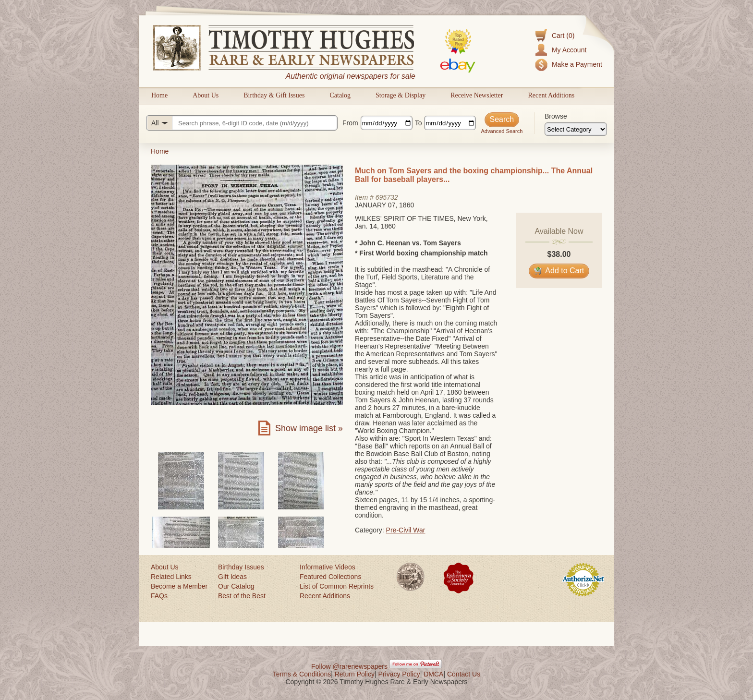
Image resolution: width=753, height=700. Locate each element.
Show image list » (309, 428)
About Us (206, 95)
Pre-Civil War (406, 530)
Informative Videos (328, 567)
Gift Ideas (232, 577)
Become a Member (179, 586)
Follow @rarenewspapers (349, 666)
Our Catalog (236, 586)
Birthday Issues (241, 567)
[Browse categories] (576, 129)
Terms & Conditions (302, 674)
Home (159, 95)
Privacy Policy (399, 674)
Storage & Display (401, 95)
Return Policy (355, 674)
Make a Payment (577, 64)
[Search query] (242, 123)
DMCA (433, 674)
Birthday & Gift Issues (274, 95)
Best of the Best (242, 596)
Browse (556, 116)
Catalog (340, 95)
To (419, 123)
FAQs (159, 596)
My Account (569, 50)
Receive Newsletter (477, 95)
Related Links (171, 577)
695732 (387, 197)
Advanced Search (502, 131)
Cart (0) (563, 36)
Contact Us (464, 674)
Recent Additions (551, 95)
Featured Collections (330, 577)
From (350, 123)
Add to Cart (559, 271)
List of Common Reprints (337, 586)
